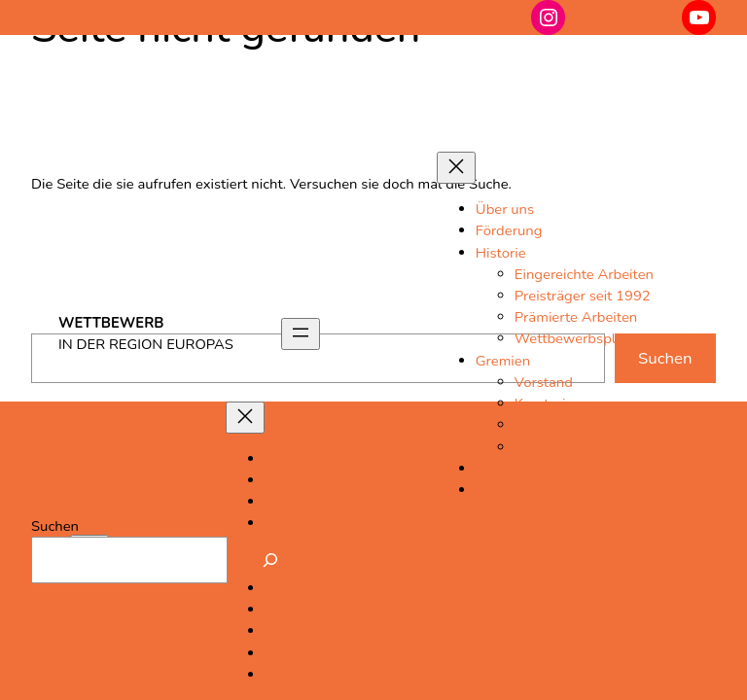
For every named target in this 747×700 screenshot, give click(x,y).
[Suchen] (270, 560)
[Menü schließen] (456, 168)
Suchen (55, 526)
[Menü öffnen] (301, 334)
